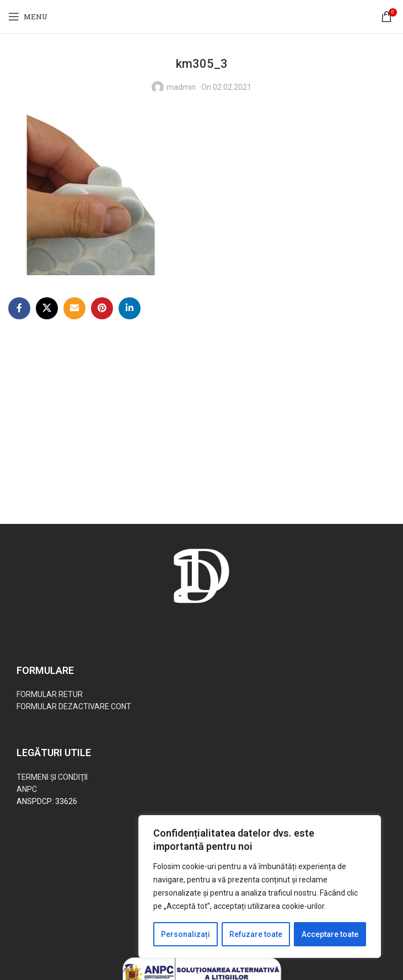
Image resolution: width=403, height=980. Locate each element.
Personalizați (186, 934)
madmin (181, 87)
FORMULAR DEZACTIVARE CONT (74, 706)
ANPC (27, 789)
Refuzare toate (256, 934)
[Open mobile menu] (28, 17)
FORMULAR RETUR (50, 694)
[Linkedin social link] (130, 308)
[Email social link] (74, 308)
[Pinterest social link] (102, 308)
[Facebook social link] (19, 308)
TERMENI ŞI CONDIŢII (52, 777)
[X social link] (47, 308)
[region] (260, 887)
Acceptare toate (330, 934)
